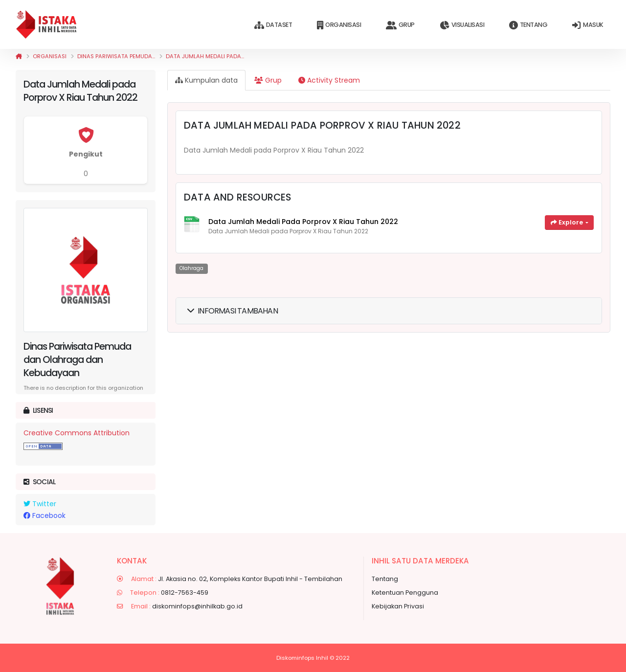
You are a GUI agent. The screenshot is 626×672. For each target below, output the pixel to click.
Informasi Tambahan (233, 311)
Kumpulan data (206, 80)
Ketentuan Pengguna (405, 593)
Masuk (588, 25)
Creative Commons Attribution (77, 433)
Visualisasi (462, 25)
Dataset (273, 25)
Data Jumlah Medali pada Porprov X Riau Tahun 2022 (303, 222)
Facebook (45, 515)
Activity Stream (329, 80)
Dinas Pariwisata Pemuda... (116, 56)
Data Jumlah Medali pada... (205, 56)
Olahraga (191, 268)
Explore (568, 222)
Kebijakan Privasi (398, 606)
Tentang (528, 25)
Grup (400, 25)
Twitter (40, 504)
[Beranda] (19, 56)
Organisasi (339, 25)
